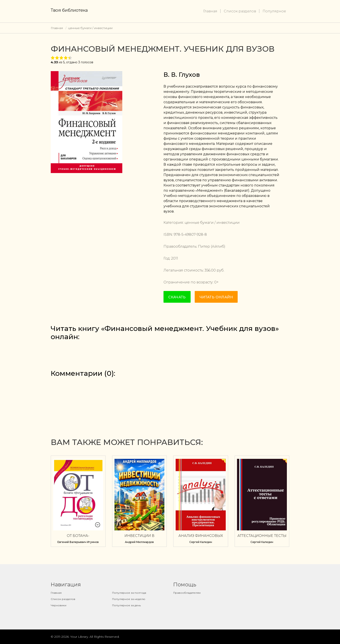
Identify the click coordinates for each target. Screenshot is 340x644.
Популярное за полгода (129, 593)
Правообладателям (187, 593)
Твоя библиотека (69, 10)
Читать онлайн (216, 297)
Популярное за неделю (129, 599)
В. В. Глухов (182, 75)
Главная (210, 11)
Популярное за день (126, 605)
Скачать (177, 297)
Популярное (274, 11)
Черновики (59, 605)
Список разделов (240, 11)
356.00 (210, 270)
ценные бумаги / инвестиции (90, 28)
